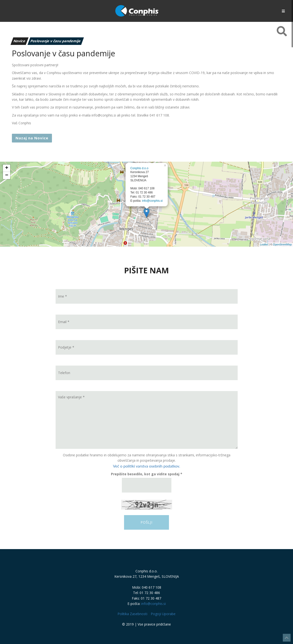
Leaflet (264, 244)
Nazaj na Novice (32, 138)
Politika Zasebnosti (132, 614)
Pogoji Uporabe (163, 614)
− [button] (7, 176)
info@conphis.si (152, 201)
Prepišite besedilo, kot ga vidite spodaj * (147, 474)
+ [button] (7, 168)
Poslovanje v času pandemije (56, 41)
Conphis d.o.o (139, 168)
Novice (19, 41)
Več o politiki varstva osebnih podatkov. (146, 466)
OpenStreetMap (282, 244)
